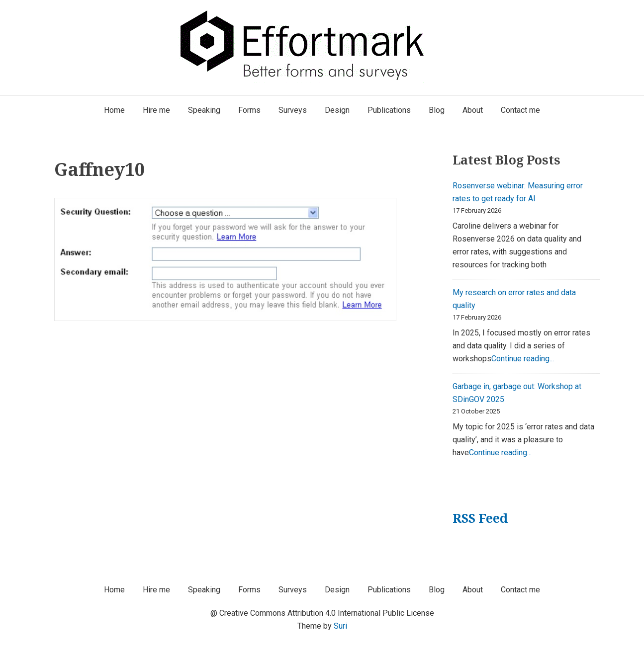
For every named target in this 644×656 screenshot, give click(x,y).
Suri (340, 626)
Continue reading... (523, 359)
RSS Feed (480, 518)
